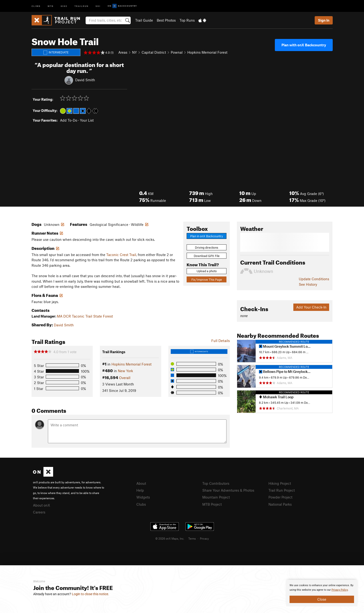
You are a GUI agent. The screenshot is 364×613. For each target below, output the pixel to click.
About (141, 483)
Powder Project (280, 497)
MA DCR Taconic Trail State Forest (85, 316)
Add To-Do (69, 120)
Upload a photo (207, 271)
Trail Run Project (282, 490)
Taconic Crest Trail (121, 255)
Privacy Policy (340, 590)
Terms (192, 538)
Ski (98, 6)
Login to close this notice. (90, 594)
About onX (41, 505)
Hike (64, 6)
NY (134, 52)
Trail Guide (144, 20)
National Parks (280, 504)
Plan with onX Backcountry (304, 45)
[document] (322, 593)
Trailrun (81, 6)
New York (125, 371)
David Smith (85, 80)
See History (308, 284)
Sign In (324, 20)
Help (140, 490)
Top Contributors (216, 483)
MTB (51, 6)
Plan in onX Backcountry (207, 236)
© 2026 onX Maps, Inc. (170, 538)
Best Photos (166, 20)
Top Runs (187, 20)
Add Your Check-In (311, 307)
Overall (125, 378)
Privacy (204, 538)
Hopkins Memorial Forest (207, 52)
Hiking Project (280, 483)
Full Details (221, 341)
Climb (36, 6)
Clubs (141, 504)
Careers (39, 512)
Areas (123, 52)
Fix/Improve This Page (207, 280)
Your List (87, 120)
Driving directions (207, 247)
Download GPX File (207, 256)
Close (322, 599)
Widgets (143, 497)
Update (314, 279)
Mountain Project (216, 497)
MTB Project (212, 504)
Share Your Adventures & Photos (228, 490)
